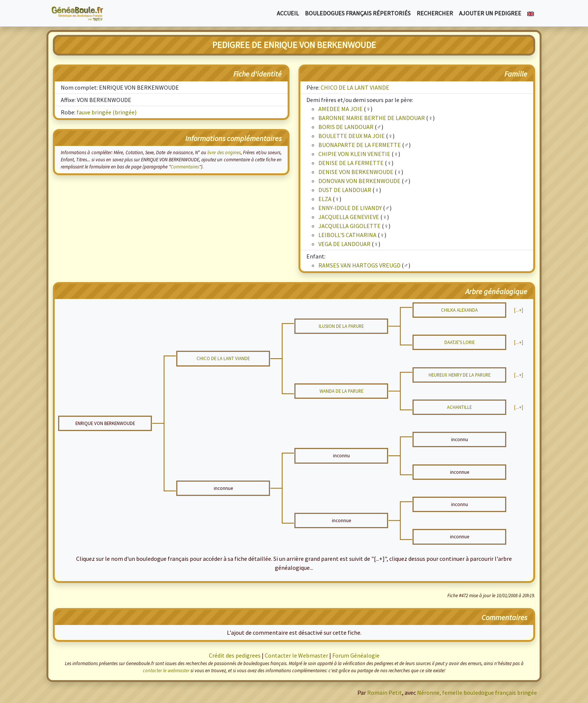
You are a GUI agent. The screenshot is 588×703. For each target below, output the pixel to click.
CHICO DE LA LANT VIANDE (355, 87)
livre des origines (224, 152)
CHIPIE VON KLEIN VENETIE (354, 154)
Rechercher (435, 13)
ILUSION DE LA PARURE (341, 326)
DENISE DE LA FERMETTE (351, 163)
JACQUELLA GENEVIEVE (349, 217)
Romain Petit (385, 692)
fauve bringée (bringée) (106, 112)
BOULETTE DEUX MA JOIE (352, 136)
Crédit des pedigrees (235, 655)
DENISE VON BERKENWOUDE (356, 172)
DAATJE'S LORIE (460, 342)
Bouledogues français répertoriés (358, 13)
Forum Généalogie (356, 655)
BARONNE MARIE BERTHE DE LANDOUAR (372, 118)
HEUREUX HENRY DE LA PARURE (460, 375)
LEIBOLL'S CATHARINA (347, 235)
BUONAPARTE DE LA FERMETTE (360, 145)
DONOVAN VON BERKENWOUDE (359, 181)
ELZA (325, 199)
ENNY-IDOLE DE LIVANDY (350, 208)
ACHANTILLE (459, 407)
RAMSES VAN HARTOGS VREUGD (359, 265)
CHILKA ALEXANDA (459, 310)
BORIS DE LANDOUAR (346, 127)
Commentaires (185, 167)
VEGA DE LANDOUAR (344, 244)
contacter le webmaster (166, 670)
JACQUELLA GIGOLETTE (349, 226)
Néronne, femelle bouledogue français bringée (477, 692)
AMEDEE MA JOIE (340, 109)
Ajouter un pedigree (490, 13)
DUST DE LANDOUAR (345, 190)
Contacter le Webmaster (296, 655)
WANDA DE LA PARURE (341, 391)
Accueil (288, 13)
